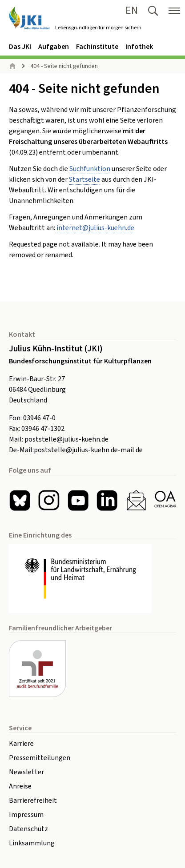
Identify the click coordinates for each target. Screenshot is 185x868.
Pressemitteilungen (40, 758)
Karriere (21, 744)
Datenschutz (28, 829)
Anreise (20, 786)
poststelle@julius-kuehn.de (66, 439)
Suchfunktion (90, 169)
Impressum (26, 815)
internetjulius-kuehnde (95, 228)
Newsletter (26, 772)
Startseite (84, 179)
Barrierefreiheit (33, 800)
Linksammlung (32, 843)
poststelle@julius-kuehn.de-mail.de (88, 450)
